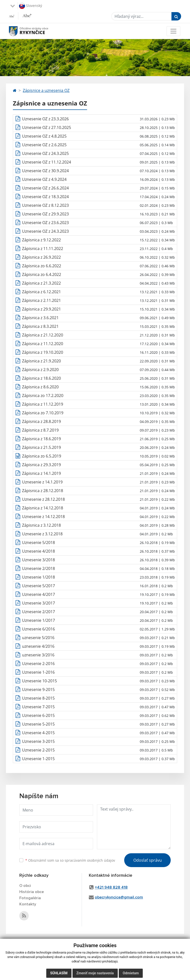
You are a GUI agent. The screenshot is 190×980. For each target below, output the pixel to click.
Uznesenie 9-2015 (38, 689)
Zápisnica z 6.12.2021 (41, 292)
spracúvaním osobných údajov (90, 860)
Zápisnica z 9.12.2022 (41, 240)
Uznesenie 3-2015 (38, 741)
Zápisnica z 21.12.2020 (43, 335)
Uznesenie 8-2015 (38, 698)
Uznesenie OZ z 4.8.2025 (44, 136)
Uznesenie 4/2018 (38, 551)
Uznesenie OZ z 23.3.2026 (45, 119)
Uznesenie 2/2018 (38, 568)
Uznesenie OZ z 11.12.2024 (47, 162)
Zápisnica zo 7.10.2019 (43, 413)
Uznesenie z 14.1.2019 (42, 482)
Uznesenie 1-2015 (38, 759)
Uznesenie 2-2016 (38, 664)
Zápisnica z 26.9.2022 (41, 257)
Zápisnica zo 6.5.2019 (42, 456)
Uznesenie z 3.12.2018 (42, 534)
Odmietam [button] (131, 973)
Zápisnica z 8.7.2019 (40, 430)
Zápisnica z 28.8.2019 (41, 421)
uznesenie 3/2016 (38, 655)
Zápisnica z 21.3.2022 (41, 283)
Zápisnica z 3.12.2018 (41, 525)
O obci (25, 886)
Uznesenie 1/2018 (38, 577)
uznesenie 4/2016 (38, 646)
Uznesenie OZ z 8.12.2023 (45, 205)
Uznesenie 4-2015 (38, 733)
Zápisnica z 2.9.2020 (40, 370)
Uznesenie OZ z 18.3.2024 (45, 197)
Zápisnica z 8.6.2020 (40, 387)
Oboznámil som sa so (70, 860)
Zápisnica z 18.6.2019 (41, 439)
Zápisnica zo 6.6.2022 (42, 266)
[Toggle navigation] (173, 31)
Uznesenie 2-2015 (38, 750)
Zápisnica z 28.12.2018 (43, 491)
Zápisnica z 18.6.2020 (41, 378)
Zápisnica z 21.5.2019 (41, 447)
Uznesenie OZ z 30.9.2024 (45, 171)
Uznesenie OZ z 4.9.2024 (44, 179)
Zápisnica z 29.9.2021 (41, 309)
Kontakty (28, 904)
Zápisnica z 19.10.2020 (43, 352)
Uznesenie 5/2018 (38, 542)
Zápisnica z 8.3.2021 (40, 326)
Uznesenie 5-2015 (38, 724)
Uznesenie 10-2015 (39, 681)
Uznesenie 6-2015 (38, 715)
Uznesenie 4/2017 (38, 594)
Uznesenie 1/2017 (38, 620)
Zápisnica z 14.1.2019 (41, 473)
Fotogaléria (30, 898)
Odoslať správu (148, 860)
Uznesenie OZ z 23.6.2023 (45, 223)
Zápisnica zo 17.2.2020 (43, 396)
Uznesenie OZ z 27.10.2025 (47, 127)
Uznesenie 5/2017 (38, 586)
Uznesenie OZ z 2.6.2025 (44, 145)
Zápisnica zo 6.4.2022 (42, 274)
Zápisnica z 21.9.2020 (41, 361)
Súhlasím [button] (59, 973)
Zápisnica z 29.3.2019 (41, 465)
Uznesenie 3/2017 (38, 603)
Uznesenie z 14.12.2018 (43, 517)
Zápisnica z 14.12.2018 (43, 508)
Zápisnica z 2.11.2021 (41, 300)
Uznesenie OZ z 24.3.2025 (45, 153)
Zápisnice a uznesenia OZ (46, 90)
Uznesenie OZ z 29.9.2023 (45, 214)
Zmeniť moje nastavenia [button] (95, 973)
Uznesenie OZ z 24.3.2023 (45, 231)
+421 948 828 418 (111, 887)
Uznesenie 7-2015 (38, 707)
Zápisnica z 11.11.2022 (43, 249)
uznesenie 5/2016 (38, 638)
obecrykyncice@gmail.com (119, 897)
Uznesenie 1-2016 (38, 672)
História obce (32, 892)
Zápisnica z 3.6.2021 (40, 318)
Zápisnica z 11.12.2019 (43, 404)
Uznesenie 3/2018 (38, 560)
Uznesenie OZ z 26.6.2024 (45, 188)
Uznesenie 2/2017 (38, 612)
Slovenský (31, 6)
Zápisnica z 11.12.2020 (43, 344)
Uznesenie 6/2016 (38, 629)
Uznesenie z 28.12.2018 (43, 499)
